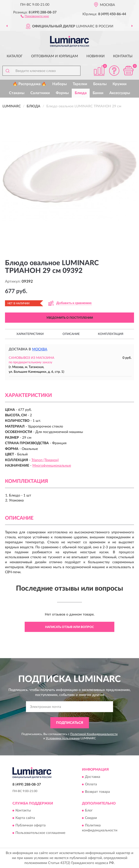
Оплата (91, 784)
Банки (98, 93)
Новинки (96, 56)
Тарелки (80, 84)
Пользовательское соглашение (40, 833)
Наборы (60, 84)
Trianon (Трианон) (45, 460)
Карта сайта (25, 818)
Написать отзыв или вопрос (69, 627)
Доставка (93, 777)
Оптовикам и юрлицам (55, 56)
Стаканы (17, 93)
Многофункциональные (52, 466)
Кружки (120, 84)
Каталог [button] (15, 56)
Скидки (91, 818)
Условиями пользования (63, 738)
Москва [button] (40, 349)
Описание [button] (71, 334)
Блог (89, 810)
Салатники (40, 93)
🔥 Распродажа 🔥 (30, 84)
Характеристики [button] (30, 334)
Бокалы (100, 84)
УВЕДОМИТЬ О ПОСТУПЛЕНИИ (70, 318)
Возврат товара (97, 792)
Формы (62, 93)
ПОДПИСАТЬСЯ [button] (70, 723)
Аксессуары (120, 93)
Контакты (123, 56)
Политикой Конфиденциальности (94, 734)
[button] (35, 16)
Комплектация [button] (111, 334)
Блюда (81, 93)
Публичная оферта (31, 825)
